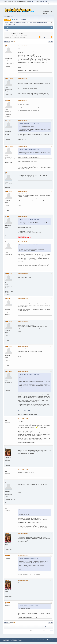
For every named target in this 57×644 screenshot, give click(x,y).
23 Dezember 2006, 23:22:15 (23, 507)
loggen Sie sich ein (33, 1)
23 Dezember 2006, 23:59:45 (23, 555)
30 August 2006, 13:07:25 (22, 242)
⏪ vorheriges (43, 37)
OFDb (8, 30)
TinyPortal (32, 639)
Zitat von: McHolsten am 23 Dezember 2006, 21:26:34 (30, 510)
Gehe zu (32, 631)
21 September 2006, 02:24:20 (23, 321)
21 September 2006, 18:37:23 (23, 346)
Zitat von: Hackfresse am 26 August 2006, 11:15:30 (30, 124)
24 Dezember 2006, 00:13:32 (23, 580)
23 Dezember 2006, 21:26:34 (23, 482)
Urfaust (8, 173)
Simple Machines (16, 639)
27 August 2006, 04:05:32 (22, 173)
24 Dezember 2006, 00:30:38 (23, 602)
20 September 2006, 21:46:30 (23, 299)
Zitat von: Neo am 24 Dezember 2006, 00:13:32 (29, 605)
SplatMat (9, 121)
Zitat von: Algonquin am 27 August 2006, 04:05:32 (29, 219)
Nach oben (7, 623)
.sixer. (8, 216)
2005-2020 (32, 643)
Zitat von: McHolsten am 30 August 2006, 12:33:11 (29, 245)
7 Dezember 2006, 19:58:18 (23, 448)
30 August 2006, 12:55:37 (22, 216)
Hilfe (35, 639)
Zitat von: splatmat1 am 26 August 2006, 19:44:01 (29, 149)
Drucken (51, 42)
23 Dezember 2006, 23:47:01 (23, 533)
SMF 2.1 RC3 (5, 639)
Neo (7, 448)
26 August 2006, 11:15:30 (22, 78)
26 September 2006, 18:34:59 (23, 371)
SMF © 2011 (11, 639)
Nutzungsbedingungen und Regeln (43, 639)
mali (8, 242)
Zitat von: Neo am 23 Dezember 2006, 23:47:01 (29, 558)
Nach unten (7, 42)
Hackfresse (9, 78)
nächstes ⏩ (50, 37)
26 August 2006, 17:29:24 (22, 100)
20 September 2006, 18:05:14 (23, 274)
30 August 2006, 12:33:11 (22, 191)
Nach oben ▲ (52, 639)
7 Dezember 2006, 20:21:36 (23, 470)
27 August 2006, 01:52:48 (22, 146)
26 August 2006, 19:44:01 (22, 121)
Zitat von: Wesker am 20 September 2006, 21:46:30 (30, 374)
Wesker (8, 100)
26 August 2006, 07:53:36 (22, 46)
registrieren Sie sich (44, 1)
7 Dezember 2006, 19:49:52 (23, 419)
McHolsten (9, 46)
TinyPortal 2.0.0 (26, 643)
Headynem (9, 371)
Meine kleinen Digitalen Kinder (24, 411)
